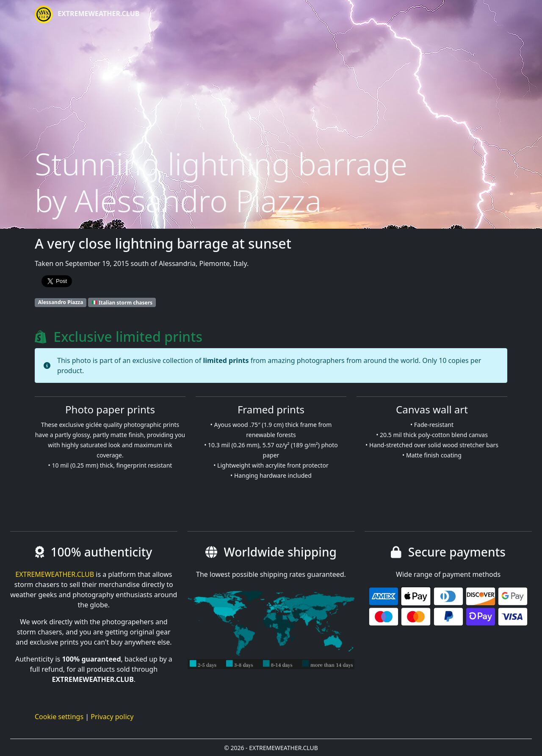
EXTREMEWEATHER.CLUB (87, 14)
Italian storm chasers (122, 302)
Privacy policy (112, 717)
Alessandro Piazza (61, 302)
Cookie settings (59, 717)
